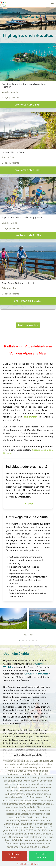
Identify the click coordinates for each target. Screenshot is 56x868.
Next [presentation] (31, 635)
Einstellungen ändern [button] (14, 856)
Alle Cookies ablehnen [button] (28, 864)
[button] (52, 4)
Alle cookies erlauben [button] (41, 856)
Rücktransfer (32, 417)
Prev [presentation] (25, 635)
